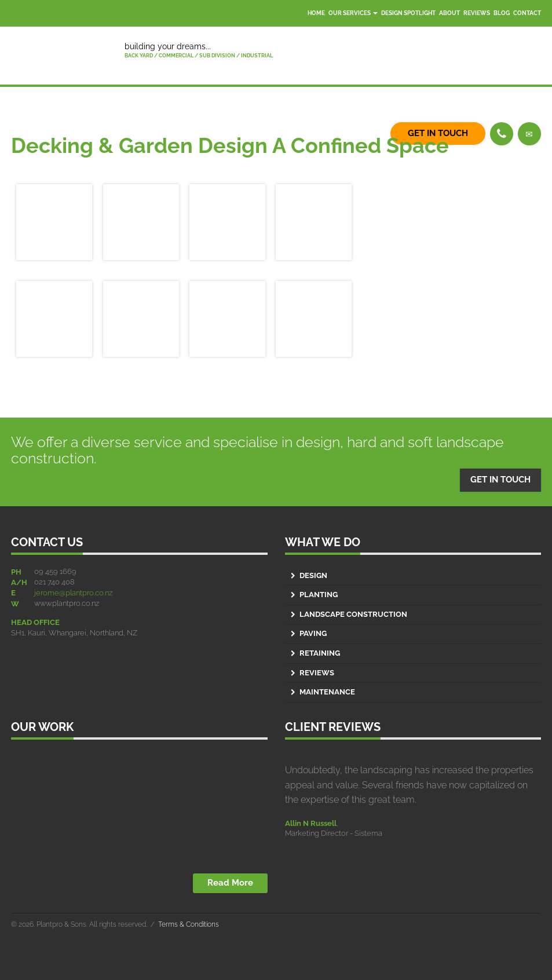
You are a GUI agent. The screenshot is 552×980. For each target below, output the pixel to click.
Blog (502, 13)
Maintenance (327, 692)
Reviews (477, 13)
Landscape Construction (353, 614)
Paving (313, 633)
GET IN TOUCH (500, 480)
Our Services (353, 13)
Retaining (320, 653)
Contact (527, 13)
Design (313, 575)
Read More (230, 883)
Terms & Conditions (189, 924)
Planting (319, 595)
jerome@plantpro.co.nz (73, 593)
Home (316, 13)
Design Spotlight (408, 13)
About (449, 13)
